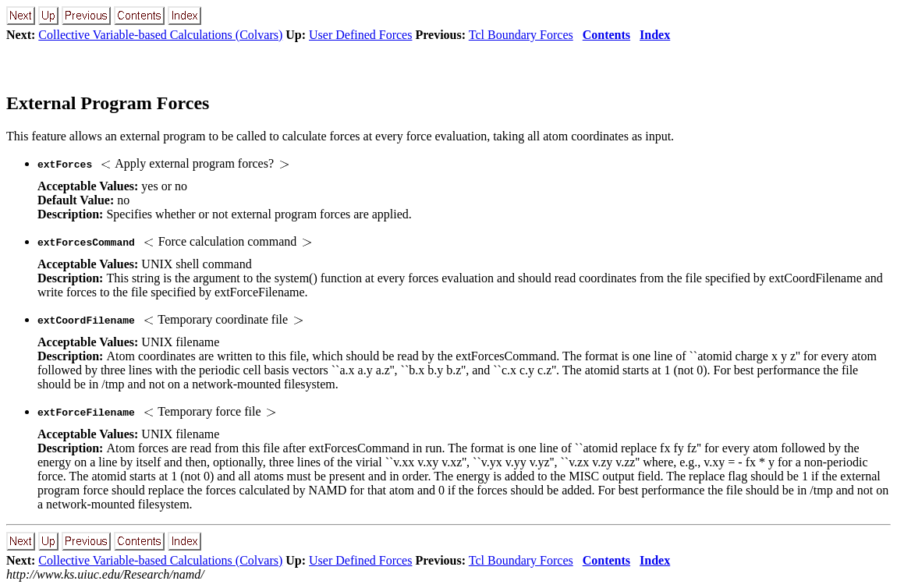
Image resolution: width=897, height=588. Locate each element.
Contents (606, 35)
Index (655, 35)
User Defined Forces (360, 35)
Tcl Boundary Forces (521, 35)
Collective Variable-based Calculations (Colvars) (160, 35)
